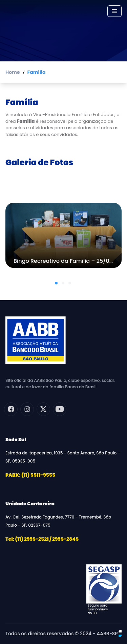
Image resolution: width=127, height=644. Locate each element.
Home (13, 72)
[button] (56, 283)
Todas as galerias (64, 183)
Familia (37, 72)
